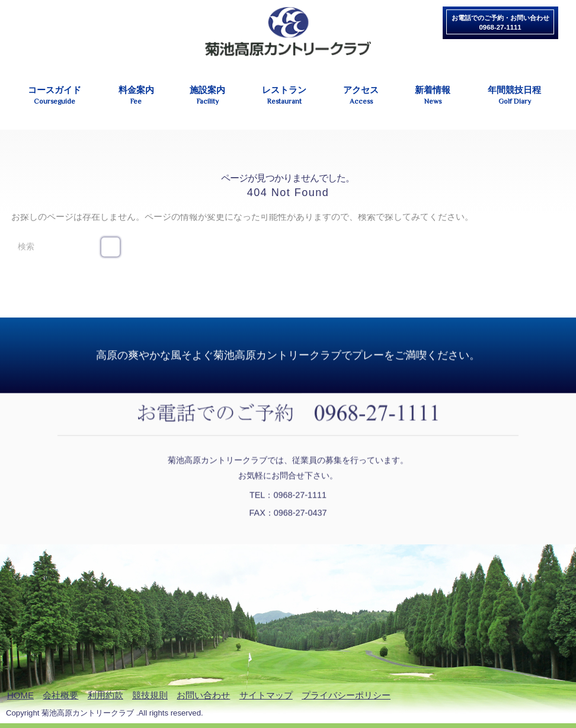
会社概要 (60, 695)
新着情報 (433, 96)
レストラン (284, 96)
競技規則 (150, 695)
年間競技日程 (514, 96)
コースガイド (54, 96)
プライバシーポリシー (346, 695)
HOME (20, 695)
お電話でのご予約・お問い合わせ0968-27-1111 (500, 23)
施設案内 (208, 96)
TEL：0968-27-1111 (288, 494)
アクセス (361, 96)
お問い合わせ (203, 695)
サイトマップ (266, 695)
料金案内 (137, 96)
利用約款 (105, 695)
